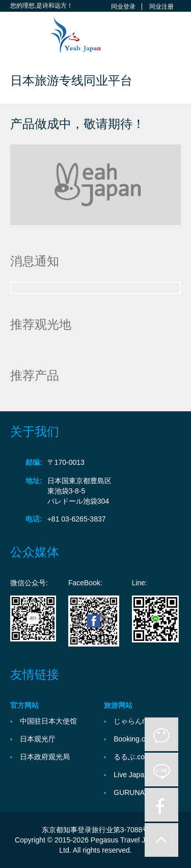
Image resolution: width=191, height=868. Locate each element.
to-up (161, 840)
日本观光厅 (38, 739)
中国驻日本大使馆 (48, 721)
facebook (161, 805)
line (161, 770)
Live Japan (131, 775)
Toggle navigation (19, 36)
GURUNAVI (132, 792)
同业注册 (161, 7)
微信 (161, 734)
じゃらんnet (133, 721)
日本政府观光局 (45, 757)
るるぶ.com (132, 757)
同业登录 (123, 7)
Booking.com (134, 739)
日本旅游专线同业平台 (71, 80)
